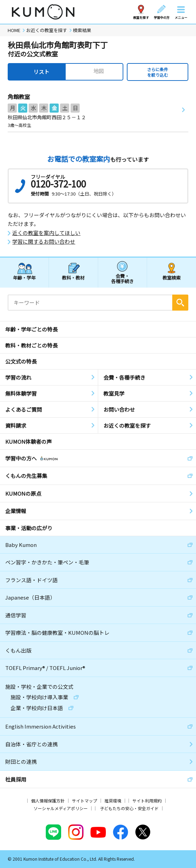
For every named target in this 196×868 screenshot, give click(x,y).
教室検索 (172, 278)
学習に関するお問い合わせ (44, 242)
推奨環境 (113, 801)
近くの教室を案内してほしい (46, 233)
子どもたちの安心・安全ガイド (129, 808)
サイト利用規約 (147, 801)
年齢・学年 (24, 278)
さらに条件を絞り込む (158, 72)
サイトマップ (85, 801)
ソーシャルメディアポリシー (61, 808)
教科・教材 (73, 278)
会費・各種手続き (122, 278)
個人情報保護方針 (48, 801)
